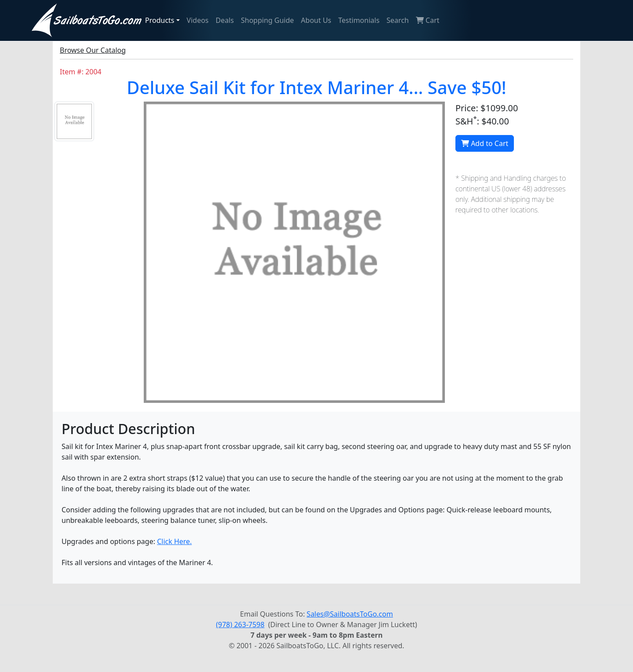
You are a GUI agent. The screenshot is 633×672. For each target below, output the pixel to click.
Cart (428, 20)
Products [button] (160, 20)
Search (398, 20)
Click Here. (174, 541)
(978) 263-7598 (240, 625)
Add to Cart (485, 143)
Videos (198, 20)
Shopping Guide (267, 20)
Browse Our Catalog (93, 50)
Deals (225, 20)
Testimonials (359, 20)
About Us (316, 20)
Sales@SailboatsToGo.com (350, 614)
